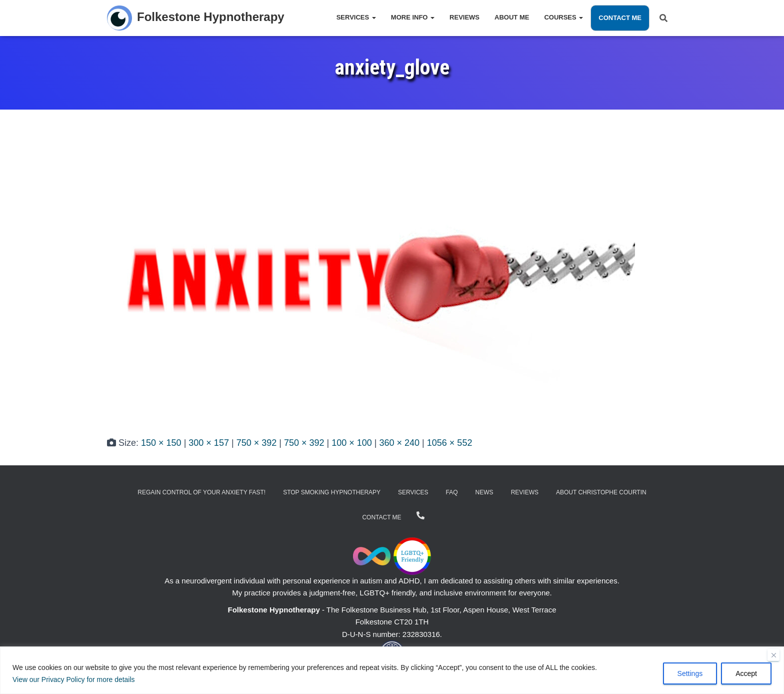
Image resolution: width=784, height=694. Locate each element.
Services (356, 17)
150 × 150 (161, 443)
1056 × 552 (450, 443)
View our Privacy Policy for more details (74, 679)
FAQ (452, 492)
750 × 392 (257, 443)
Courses (563, 17)
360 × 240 (400, 443)
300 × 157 (209, 443)
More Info (413, 17)
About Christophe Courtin (601, 492)
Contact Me (620, 18)
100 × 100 (352, 443)
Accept (746, 673)
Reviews (464, 17)
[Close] (773, 655)
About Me (512, 17)
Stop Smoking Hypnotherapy (332, 492)
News (484, 492)
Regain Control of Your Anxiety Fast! (201, 492)
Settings (690, 673)
